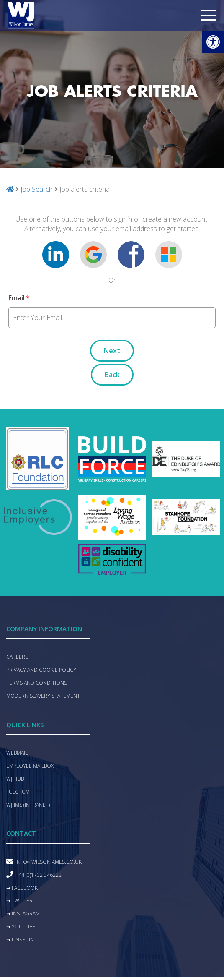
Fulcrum (18, 792)
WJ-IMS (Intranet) (28, 805)
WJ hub (15, 779)
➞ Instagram (23, 914)
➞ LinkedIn (20, 940)
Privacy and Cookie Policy (41, 670)
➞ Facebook (22, 888)
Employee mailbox (30, 766)
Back (112, 375)
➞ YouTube (21, 927)
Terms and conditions (37, 683)
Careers (17, 657)
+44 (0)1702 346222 (39, 875)
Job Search (37, 189)
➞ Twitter (19, 901)
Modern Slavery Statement (43, 696)
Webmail (17, 753)
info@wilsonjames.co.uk (49, 862)
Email (19, 298)
